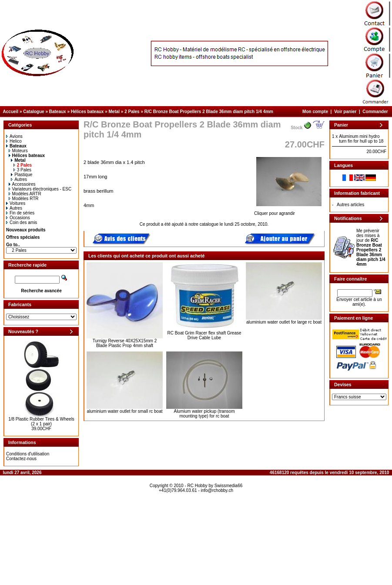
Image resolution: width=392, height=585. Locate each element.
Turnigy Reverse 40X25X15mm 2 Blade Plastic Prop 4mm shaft (125, 343)
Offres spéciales (23, 237)
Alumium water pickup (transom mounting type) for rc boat (204, 414)
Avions (14, 136)
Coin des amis (22, 222)
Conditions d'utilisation (28, 454)
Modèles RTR (24, 199)
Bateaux (58, 112)
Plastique (22, 175)
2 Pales (132, 112)
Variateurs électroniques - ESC (40, 189)
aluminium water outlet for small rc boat (125, 411)
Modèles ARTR (25, 194)
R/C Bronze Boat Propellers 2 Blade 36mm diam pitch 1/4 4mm (209, 112)
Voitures (16, 203)
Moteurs (18, 151)
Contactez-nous (21, 459)
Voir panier (345, 112)
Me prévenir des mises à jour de (371, 247)
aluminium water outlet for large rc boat (284, 322)
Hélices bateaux (87, 112)
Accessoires (22, 184)
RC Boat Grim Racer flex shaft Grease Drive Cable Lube (204, 335)
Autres (19, 179)
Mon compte (315, 112)
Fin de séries (20, 213)
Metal (114, 112)
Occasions (18, 218)
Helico (14, 141)
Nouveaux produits (26, 230)
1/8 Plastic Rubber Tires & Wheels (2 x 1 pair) (41, 421)
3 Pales (22, 170)
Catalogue (34, 112)
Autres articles (350, 205)
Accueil (11, 112)
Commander (375, 112)
